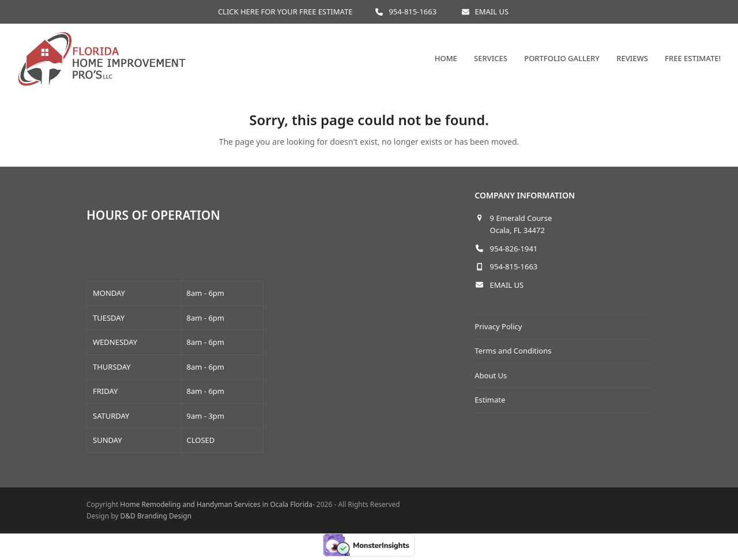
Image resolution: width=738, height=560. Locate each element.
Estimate (490, 400)
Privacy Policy (498, 326)
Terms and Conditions (513, 351)
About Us (491, 375)
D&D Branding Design (156, 516)
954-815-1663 (413, 12)
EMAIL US (492, 12)
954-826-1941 (514, 249)
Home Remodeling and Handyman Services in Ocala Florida (216, 504)
